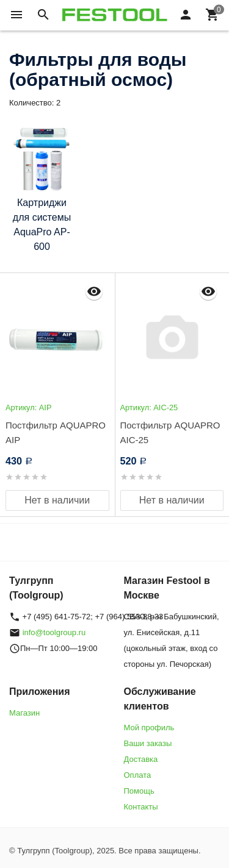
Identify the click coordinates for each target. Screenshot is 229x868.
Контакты (141, 807)
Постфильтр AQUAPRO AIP (56, 432)
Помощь (139, 791)
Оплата (138, 775)
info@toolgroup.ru (54, 632)
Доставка (141, 759)
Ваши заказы (148, 743)
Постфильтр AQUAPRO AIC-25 (170, 432)
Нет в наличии (57, 500)
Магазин (24, 713)
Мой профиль (149, 727)
